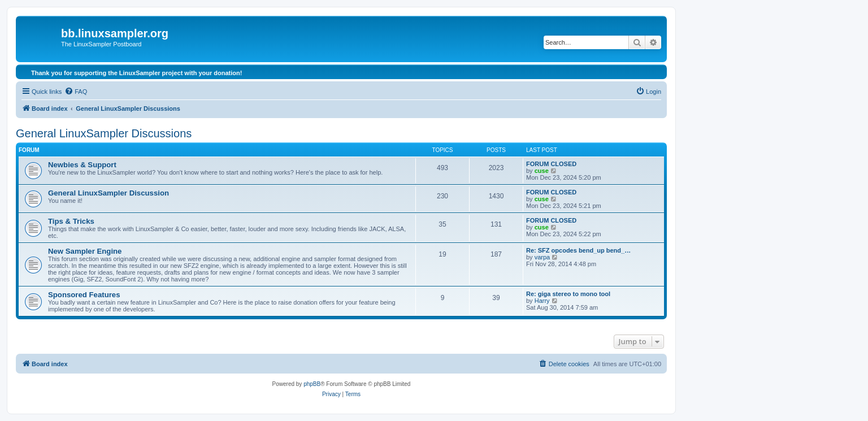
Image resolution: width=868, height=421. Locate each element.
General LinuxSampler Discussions (104, 133)
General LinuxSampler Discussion (108, 193)
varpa (542, 257)
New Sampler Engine (85, 251)
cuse (542, 171)
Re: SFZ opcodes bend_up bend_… (578, 250)
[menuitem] (76, 92)
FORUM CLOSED (551, 164)
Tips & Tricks (71, 221)
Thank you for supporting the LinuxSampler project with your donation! (136, 73)
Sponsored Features (84, 295)
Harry (542, 301)
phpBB (312, 384)
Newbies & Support (82, 165)
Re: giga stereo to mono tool (568, 294)
